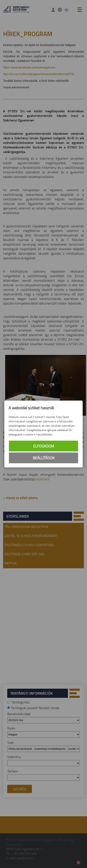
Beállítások (44, 458)
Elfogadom (44, 446)
